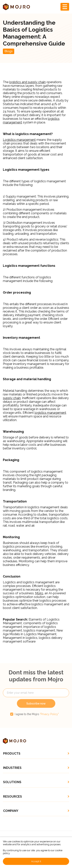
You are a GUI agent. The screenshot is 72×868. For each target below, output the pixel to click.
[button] (36, 754)
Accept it (36, 861)
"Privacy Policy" (49, 720)
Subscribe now (36, 709)
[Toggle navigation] (65, 7)
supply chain (12, 398)
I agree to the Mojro (37, 720)
